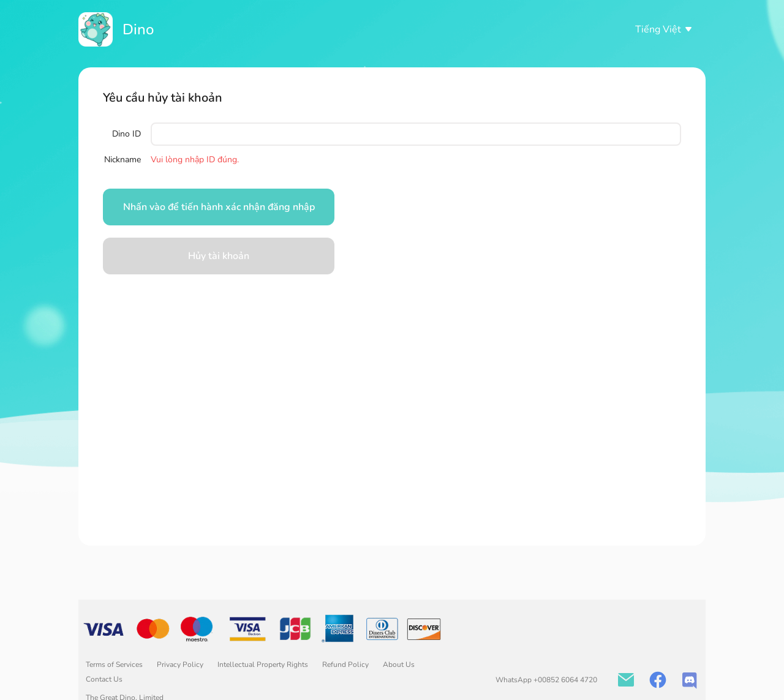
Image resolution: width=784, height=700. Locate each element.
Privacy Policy (181, 664)
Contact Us (104, 679)
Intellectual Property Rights (264, 664)
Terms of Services (115, 664)
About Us (399, 664)
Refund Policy (346, 664)
